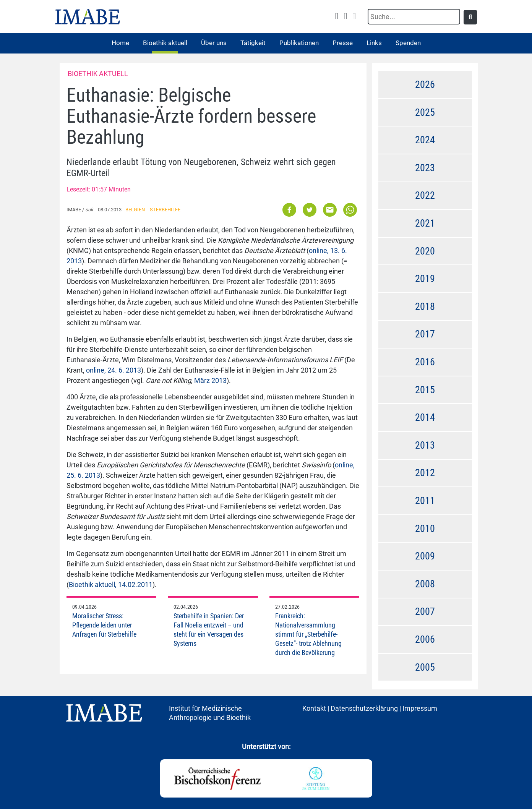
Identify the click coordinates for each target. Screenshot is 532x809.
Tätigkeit (253, 43)
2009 (425, 556)
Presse (343, 43)
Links (374, 43)
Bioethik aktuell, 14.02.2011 (111, 584)
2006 (425, 639)
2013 (425, 445)
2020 (425, 251)
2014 (425, 417)
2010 (425, 529)
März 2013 (210, 380)
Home (120, 43)
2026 (425, 84)
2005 (425, 667)
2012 (425, 473)
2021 (425, 223)
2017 (425, 334)
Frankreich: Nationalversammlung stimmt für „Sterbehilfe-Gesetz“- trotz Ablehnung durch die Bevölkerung (308, 634)
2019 (425, 279)
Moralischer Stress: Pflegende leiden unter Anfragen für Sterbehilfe (104, 625)
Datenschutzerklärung (364, 708)
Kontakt (314, 708)
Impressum (420, 708)
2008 (425, 584)
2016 (425, 362)
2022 (425, 195)
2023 (425, 168)
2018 (425, 306)
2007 (425, 611)
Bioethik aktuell (165, 43)
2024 (425, 140)
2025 (425, 112)
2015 (425, 390)
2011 (425, 501)
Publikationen (299, 43)
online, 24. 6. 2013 (114, 370)
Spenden (408, 43)
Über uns (214, 43)
